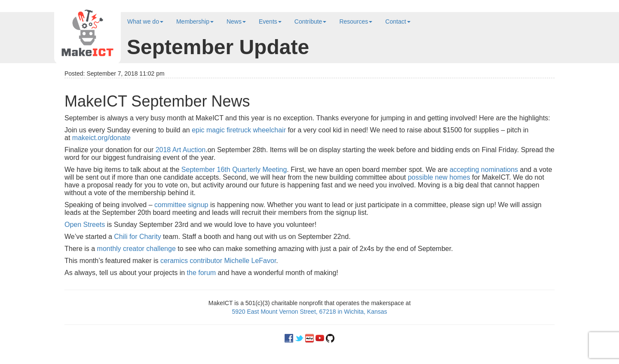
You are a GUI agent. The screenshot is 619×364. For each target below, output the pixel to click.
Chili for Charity (137, 237)
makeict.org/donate (101, 138)
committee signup (181, 205)
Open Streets (85, 225)
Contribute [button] (311, 21)
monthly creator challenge (136, 249)
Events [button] (270, 21)
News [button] (236, 21)
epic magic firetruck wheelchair (239, 130)
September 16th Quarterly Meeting (234, 170)
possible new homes (439, 177)
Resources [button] (356, 21)
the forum (202, 273)
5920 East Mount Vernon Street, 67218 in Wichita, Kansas (309, 312)
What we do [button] (145, 21)
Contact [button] (398, 21)
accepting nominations (484, 170)
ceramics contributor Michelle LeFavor (218, 261)
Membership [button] (195, 21)
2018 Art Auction (181, 150)
